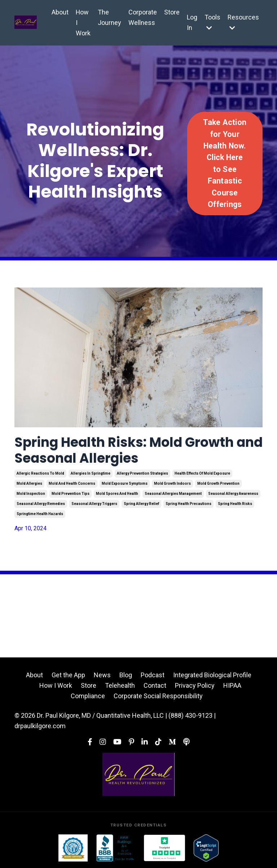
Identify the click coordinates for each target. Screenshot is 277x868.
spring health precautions (188, 504)
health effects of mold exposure (202, 473)
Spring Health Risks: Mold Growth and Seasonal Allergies (138, 450)
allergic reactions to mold (40, 473)
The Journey (109, 17)
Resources (243, 22)
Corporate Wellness (143, 17)
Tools (212, 22)
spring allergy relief (141, 504)
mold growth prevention (218, 483)
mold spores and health (117, 494)
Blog (126, 675)
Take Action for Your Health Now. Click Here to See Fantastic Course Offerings (225, 163)
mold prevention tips (71, 494)
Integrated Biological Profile (212, 675)
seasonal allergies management (173, 494)
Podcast (153, 675)
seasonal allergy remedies (41, 504)
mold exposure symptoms (125, 483)
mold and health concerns (72, 483)
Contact (155, 685)
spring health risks (235, 504)
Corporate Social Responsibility (158, 696)
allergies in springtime (91, 473)
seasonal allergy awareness (233, 494)
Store (172, 12)
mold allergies (29, 483)
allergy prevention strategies (142, 473)
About (60, 12)
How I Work (83, 23)
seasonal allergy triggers (94, 504)
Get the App (68, 675)
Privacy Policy (195, 685)
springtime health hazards (40, 514)
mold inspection (31, 494)
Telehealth (120, 685)
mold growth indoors (172, 483)
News (102, 675)
